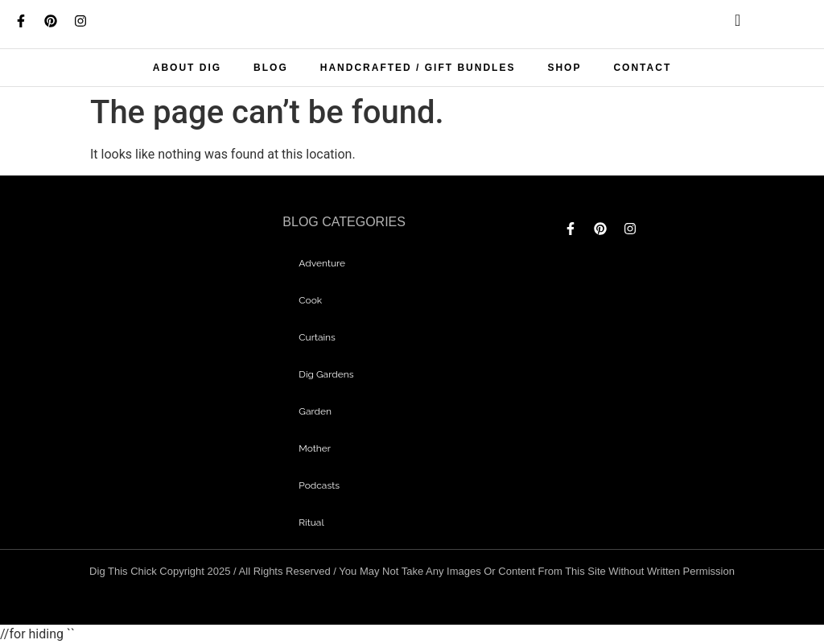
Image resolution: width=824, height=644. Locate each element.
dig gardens (326, 374)
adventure (322, 263)
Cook (310, 300)
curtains (317, 337)
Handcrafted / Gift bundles (418, 68)
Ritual (311, 522)
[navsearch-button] (724, 24)
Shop (564, 68)
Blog (271, 68)
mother (315, 448)
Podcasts (319, 485)
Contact (642, 68)
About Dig (187, 68)
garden (315, 411)
